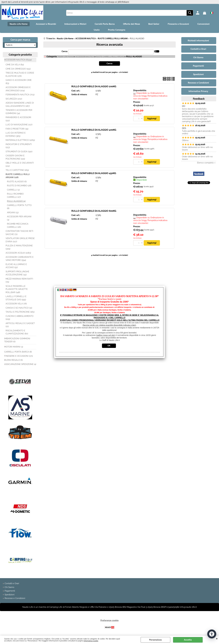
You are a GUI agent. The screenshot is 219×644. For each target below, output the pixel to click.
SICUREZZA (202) (14, 99)
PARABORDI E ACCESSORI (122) (18, 119)
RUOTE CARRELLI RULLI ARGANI (110, 57)
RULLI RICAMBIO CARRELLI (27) (15, 195)
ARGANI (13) (13, 213)
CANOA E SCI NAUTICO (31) (19, 308)
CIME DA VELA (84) (15, 65)
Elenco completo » (206, 163)
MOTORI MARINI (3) (14, 347)
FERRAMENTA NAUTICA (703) (20, 95)
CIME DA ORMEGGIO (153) (18, 69)
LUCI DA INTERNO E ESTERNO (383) (16, 134)
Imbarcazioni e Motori (75, 24)
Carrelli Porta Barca (105, 24)
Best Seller (154, 24)
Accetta (188, 640)
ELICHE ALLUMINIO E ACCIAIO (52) (16, 266)
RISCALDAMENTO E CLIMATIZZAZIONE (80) (17, 332)
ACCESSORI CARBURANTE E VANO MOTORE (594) (20, 259)
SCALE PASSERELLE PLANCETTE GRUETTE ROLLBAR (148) (17, 289)
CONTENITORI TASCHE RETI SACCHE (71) (19, 233)
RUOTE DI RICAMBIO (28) (19, 186)
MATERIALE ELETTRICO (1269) (20, 140)
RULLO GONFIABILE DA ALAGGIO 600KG (94, 211)
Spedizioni (9, 595)
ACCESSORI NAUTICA (85, 57)
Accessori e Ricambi (46, 24)
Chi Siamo (9, 587)
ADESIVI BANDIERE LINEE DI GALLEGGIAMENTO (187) (20, 104)
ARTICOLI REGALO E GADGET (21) (20, 325)
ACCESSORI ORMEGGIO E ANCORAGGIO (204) (18, 89)
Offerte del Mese (131, 24)
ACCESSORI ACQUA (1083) (18, 253)
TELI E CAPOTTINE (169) (17, 170)
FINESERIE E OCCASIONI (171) (19, 356)
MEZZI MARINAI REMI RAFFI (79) (19, 280)
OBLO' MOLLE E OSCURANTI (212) (20, 164)
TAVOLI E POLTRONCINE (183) (20, 312)
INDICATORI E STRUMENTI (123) (19, 146)
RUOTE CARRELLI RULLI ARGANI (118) (18, 176)
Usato (97, 30)
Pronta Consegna (117, 30)
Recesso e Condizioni (15, 598)
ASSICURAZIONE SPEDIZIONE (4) (20, 364)
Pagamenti (10, 591)
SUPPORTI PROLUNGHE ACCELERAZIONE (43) (17, 273)
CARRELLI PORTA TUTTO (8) (19, 207)
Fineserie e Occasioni (178, 24)
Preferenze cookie (109, 620)
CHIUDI (217, 638)
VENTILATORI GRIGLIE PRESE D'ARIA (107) (20, 240)
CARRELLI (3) (13, 190)
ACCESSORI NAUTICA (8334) (18, 60)
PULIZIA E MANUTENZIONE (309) (19, 247)
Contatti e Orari (12, 583)
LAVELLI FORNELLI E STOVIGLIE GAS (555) (16, 298)
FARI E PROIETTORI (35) (17, 129)
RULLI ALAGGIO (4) (16, 201)
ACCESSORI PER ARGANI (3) (19, 218)
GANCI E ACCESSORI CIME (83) (19, 82)
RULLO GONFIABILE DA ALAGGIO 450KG (94, 173)
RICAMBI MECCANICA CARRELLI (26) (18, 225)
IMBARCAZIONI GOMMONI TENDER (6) (17, 340)
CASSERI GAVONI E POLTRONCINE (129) (15, 157)
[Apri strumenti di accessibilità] (212, 634)
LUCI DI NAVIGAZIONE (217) (19, 125)
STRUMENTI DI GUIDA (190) (19, 152)
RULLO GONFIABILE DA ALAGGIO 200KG (94, 86)
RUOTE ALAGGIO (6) (17, 182)
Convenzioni (203, 24)
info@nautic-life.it (76, 2)
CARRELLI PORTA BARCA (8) (18, 352)
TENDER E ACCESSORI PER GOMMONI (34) (19, 112)
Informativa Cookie (91, 641)
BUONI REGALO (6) (13, 360)
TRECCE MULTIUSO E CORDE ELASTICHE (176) (20, 74)
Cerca (65, 51)
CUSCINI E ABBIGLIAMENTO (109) (19, 318)
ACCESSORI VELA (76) (16, 304)
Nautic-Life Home (19, 24)
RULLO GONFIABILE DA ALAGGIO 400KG (94, 130)
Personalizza (155, 640)
